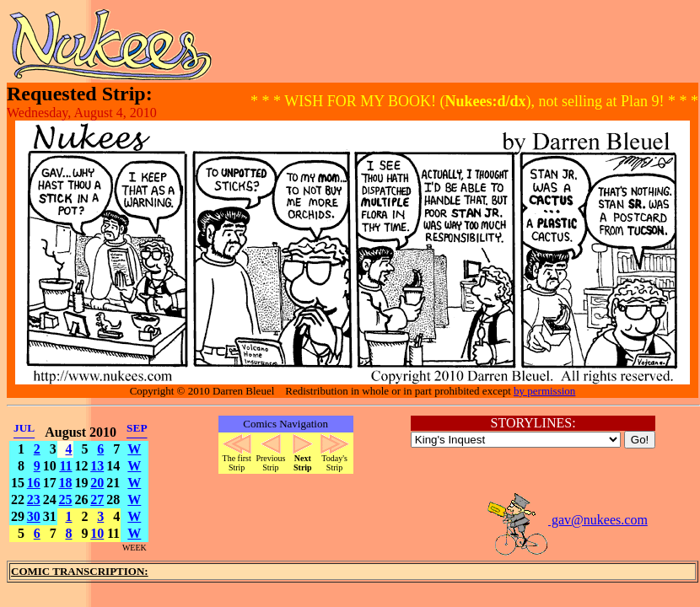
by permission (544, 391)
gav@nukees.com (567, 520)
